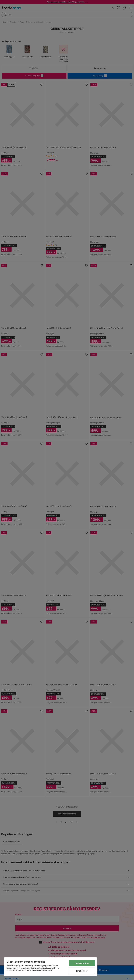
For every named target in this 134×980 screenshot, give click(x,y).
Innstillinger (82, 971)
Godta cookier (82, 963)
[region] (51, 967)
